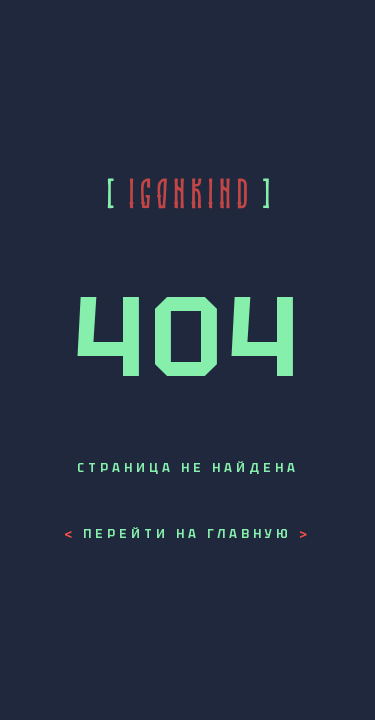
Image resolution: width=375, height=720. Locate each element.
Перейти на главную (187, 534)
